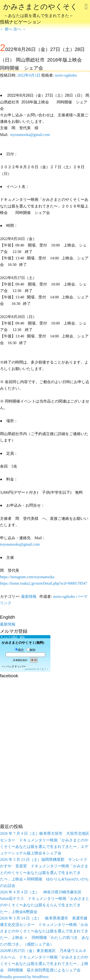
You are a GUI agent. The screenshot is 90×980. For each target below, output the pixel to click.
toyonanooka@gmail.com (30, 135)
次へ (20, 29)
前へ (6, 29)
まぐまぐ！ (43, 669)
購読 (19, 650)
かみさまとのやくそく (40, 11)
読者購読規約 (20, 660)
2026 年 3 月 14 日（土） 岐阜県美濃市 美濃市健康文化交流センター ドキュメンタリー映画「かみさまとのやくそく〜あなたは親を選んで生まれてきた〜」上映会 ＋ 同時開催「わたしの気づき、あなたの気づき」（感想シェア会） (45, 931)
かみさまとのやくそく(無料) (23, 643)
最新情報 (29, 596)
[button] (45, 551)
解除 (31, 650)
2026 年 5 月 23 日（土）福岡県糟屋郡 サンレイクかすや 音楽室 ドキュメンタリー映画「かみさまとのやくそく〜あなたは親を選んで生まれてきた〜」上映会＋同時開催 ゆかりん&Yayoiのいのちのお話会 (44, 873)
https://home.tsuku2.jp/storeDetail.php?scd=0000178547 (44, 583)
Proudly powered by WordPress (24, 977)
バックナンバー (16, 666)
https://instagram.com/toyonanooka (27, 577)
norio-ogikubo (66, 75)
